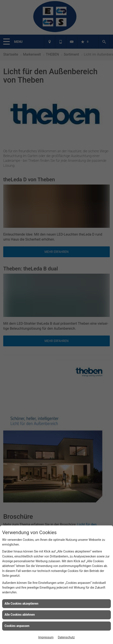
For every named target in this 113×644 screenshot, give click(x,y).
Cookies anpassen (17, 626)
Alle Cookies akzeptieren (21, 604)
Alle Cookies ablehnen (20, 615)
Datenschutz (66, 637)
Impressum (46, 637)
